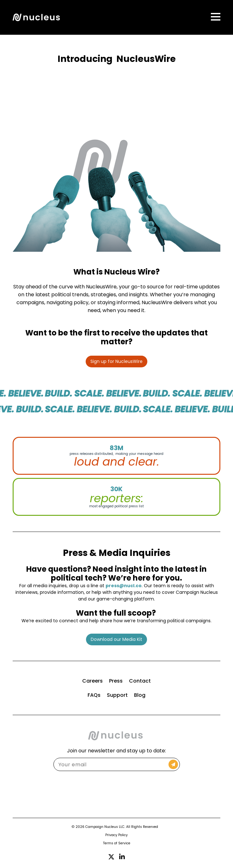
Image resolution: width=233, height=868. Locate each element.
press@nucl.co (124, 586)
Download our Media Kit (116, 639)
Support (117, 695)
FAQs (94, 695)
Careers (92, 681)
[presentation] (117, 790)
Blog (140, 695)
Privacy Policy (116, 835)
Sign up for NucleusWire (116, 361)
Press (116, 681)
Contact (140, 681)
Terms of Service (117, 843)
